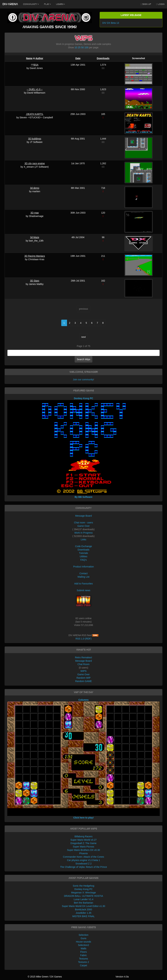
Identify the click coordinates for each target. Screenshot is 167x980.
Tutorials (83, 553)
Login (160, 4)
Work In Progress (84, 533)
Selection (84, 935)
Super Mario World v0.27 (83, 840)
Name (29, 58)
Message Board (83, 516)
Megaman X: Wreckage (83, 893)
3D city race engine (35, 163)
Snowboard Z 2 (83, 864)
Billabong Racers (84, 836)
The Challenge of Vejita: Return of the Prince (83, 867)
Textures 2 (83, 962)
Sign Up (146, 4)
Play (47, 4)
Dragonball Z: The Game (84, 843)
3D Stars (35, 281)
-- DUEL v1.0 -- (35, 89)
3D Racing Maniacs (35, 256)
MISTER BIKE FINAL (83, 916)
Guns (83, 938)
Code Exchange (84, 546)
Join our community (83, 379)
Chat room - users (83, 523)
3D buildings (35, 139)
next (83, 337)
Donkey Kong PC (83, 889)
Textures (83, 959)
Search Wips (83, 359)
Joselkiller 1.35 (83, 913)
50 (82, 47)
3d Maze (35, 237)
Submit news (83, 590)
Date (78, 58)
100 (86, 47)
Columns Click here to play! (83, 759)
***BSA (35, 65)
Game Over (83, 526)
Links (83, 539)
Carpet (83, 965)
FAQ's (84, 560)
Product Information (83, 567)
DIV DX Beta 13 (111, 23)
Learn (60, 4)
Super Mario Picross (83, 847)
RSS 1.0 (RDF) (83, 639)
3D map (35, 213)
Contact (83, 573)
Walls (84, 948)
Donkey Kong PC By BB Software (83, 448)
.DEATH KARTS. (35, 114)
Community (31, 4)
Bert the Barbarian (84, 903)
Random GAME (83, 681)
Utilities (83, 556)
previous (83, 309)
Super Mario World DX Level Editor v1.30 (84, 906)
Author (39, 58)
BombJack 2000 (83, 909)
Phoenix (83, 853)
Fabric (83, 955)
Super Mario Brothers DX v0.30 (83, 850)
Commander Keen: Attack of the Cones (83, 857)
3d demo (35, 188)
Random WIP (83, 678)
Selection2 (83, 945)
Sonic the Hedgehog (83, 886)
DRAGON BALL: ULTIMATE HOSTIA (83, 896)
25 (79, 47)
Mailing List (83, 577)
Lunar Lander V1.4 (84, 899)
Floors (83, 952)
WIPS (84, 671)
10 (76, 47)
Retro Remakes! (83, 657)
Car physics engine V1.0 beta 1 (83, 860)
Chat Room (83, 664)
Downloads (103, 58)
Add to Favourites (84, 584)
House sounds (84, 942)
